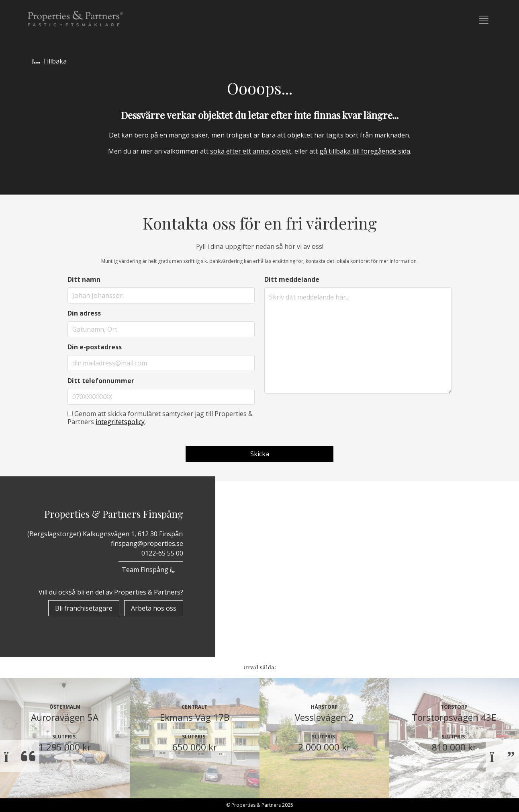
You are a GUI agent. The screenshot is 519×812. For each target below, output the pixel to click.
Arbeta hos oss (154, 608)
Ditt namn (84, 279)
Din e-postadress (95, 347)
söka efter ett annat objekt (251, 151)
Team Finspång (151, 570)
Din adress (84, 313)
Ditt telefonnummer (101, 381)
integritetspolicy (120, 422)
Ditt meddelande (292, 279)
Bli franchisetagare (84, 608)
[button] (484, 20)
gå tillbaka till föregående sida (365, 151)
